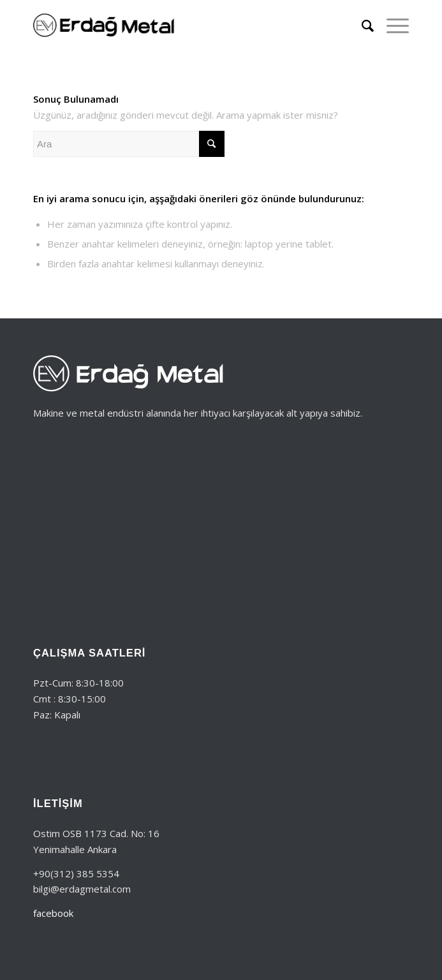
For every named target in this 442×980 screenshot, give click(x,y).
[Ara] (361, 26)
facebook (53, 913)
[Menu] (391, 26)
